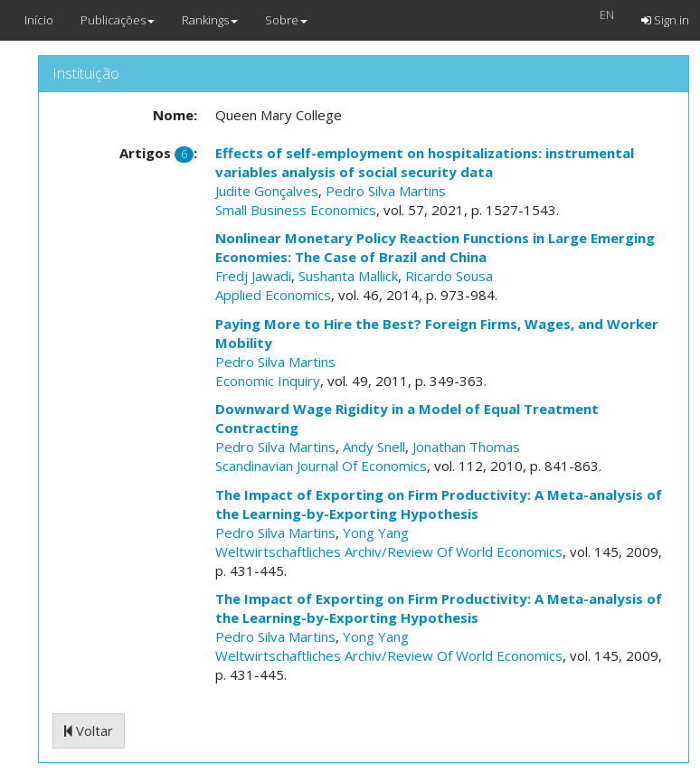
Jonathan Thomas (466, 447)
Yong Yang (376, 532)
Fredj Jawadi (253, 276)
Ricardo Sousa (449, 276)
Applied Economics (273, 295)
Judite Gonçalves (267, 191)
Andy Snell (374, 447)
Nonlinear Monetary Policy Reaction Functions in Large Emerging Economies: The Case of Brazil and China (435, 247)
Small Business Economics (296, 210)
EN (607, 14)
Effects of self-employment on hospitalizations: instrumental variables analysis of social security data (425, 162)
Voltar (89, 730)
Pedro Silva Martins (386, 191)
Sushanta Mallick (348, 276)
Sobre (286, 20)
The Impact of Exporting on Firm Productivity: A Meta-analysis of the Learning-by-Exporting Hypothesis (439, 504)
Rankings (210, 20)
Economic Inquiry (268, 381)
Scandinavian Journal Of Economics (321, 466)
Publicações (118, 20)
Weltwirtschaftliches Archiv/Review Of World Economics (389, 551)
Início (39, 20)
